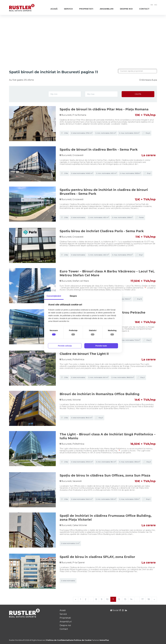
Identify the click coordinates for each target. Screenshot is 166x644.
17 (143, 599)
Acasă (54, 9)
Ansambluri (107, 9)
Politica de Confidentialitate (60, 640)
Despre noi (126, 9)
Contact (144, 9)
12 (119, 599)
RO (156, 5)
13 (125, 599)
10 (107, 599)
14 (131, 599)
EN (152, 5)
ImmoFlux (104, 640)
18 (149, 599)
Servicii (68, 9)
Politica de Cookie (83, 640)
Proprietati (86, 9)
